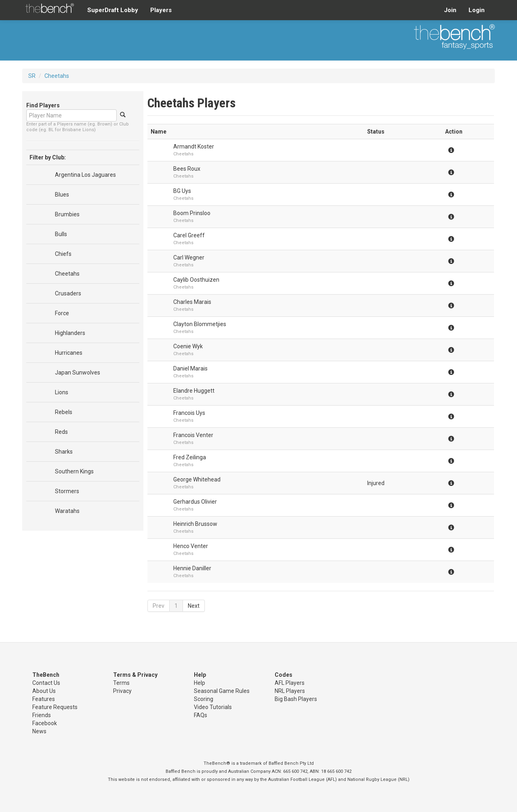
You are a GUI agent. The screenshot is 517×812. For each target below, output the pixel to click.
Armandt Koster (194, 146)
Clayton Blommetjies (200, 324)
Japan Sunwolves (78, 373)
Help (200, 683)
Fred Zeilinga (190, 457)
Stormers (67, 491)
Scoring (204, 699)
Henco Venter (191, 546)
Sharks (64, 452)
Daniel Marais (190, 368)
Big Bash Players (296, 699)
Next (194, 606)
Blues (62, 195)
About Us (44, 691)
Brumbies (67, 214)
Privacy (122, 691)
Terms (121, 683)
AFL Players (290, 683)
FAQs (201, 715)
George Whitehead (197, 479)
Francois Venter (193, 435)
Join (450, 10)
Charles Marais (192, 302)
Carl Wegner (189, 257)
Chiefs (63, 254)
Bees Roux (187, 169)
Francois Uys (189, 413)
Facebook (45, 723)
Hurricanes (69, 353)
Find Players (43, 105)
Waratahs (67, 511)
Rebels (64, 412)
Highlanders (70, 333)
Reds (61, 432)
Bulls (61, 234)
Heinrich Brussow (195, 524)
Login (477, 10)
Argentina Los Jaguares (85, 175)
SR (32, 76)
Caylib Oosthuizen (196, 280)
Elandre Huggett (194, 391)
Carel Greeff (189, 235)
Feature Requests (55, 707)
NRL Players (290, 691)
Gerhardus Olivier (195, 502)
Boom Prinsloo (192, 213)
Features (44, 699)
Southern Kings (74, 471)
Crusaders (68, 293)
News (39, 731)
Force (62, 313)
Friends (42, 715)
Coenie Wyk (188, 346)
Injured (376, 483)
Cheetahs (57, 76)
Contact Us (46, 683)
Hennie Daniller (192, 568)
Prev (159, 606)
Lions (62, 392)
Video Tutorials (213, 707)
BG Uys (182, 191)
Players (161, 10)
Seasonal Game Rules (222, 691)
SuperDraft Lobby (113, 10)
